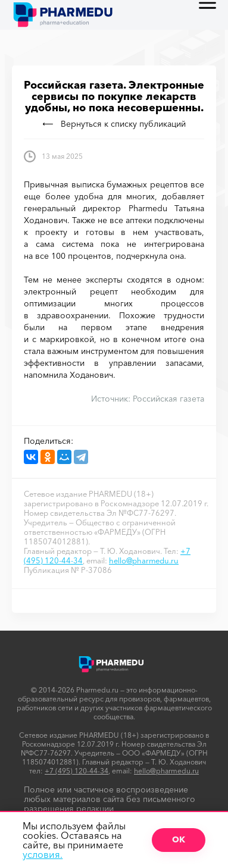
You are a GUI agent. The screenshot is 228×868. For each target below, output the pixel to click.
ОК (179, 839)
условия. (43, 854)
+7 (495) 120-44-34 (76, 771)
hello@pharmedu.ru (144, 560)
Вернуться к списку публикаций (114, 124)
